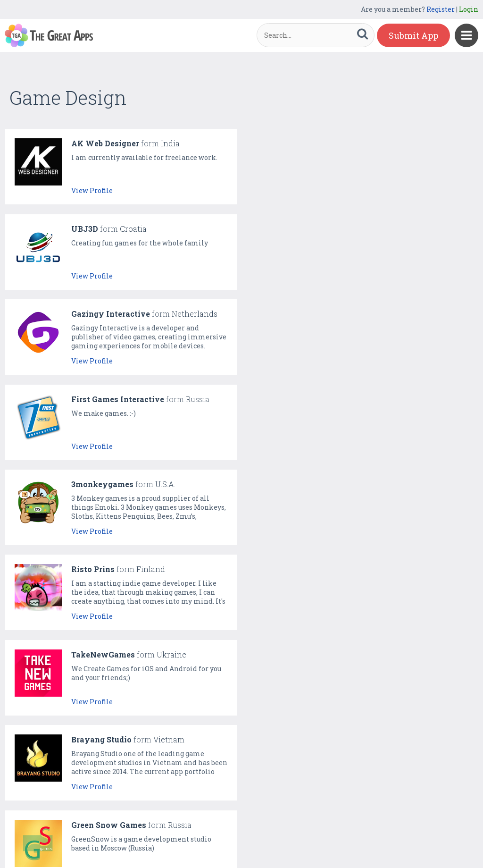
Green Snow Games (109, 484)
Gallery (179, 840)
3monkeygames (102, 314)
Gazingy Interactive (111, 229)
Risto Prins (334, 314)
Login (469, 9)
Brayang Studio (342, 399)
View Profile (92, 190)
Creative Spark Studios (357, 569)
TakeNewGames (103, 399)
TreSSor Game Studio (112, 569)
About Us (250, 840)
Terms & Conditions (346, 840)
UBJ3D (326, 143)
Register (441, 9)
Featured (146, 840)
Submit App (413, 35)
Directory (213, 840)
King (322, 484)
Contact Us (288, 840)
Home (115, 840)
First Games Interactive (359, 229)
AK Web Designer (105, 143)
